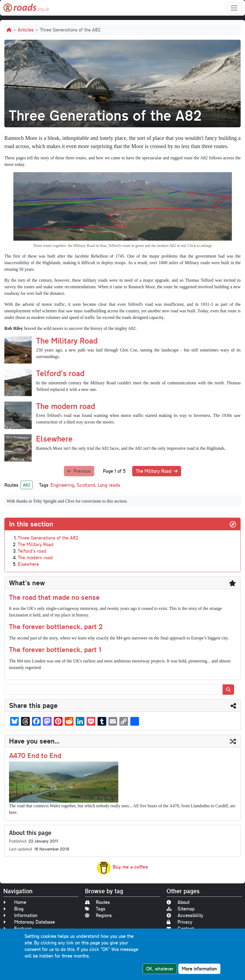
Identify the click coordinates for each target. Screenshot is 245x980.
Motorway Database (29, 922)
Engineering (62, 485)
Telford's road (60, 373)
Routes (97, 902)
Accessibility (185, 915)
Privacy (179, 922)
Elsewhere (54, 438)
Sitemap (181, 909)
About (178, 902)
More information (199, 969)
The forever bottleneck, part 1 (55, 649)
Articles (26, 30)
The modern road (66, 406)
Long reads (109, 485)
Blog (13, 909)
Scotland (86, 485)
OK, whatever (160, 969)
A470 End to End (35, 755)
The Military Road (67, 340)
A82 (26, 485)
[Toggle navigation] (234, 8)
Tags (95, 909)
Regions (98, 915)
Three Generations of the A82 (48, 538)
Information (20, 915)
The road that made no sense (54, 597)
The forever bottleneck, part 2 (56, 626)
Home (15, 902)
